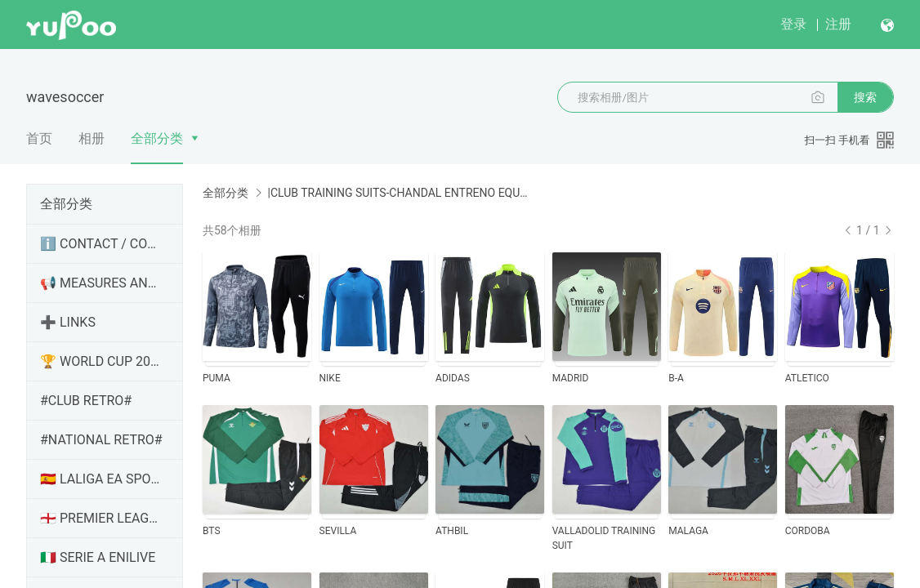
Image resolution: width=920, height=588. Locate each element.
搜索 (865, 97)
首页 (39, 138)
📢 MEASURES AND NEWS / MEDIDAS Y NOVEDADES (101, 283)
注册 (838, 24)
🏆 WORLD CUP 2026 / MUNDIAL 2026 (101, 361)
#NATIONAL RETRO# (101, 440)
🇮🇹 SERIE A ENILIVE (98, 557)
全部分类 (157, 138)
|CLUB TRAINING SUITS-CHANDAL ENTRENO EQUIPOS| (397, 193)
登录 (793, 24)
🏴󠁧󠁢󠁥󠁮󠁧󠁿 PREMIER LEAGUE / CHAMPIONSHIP (101, 518)
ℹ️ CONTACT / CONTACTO (101, 244)
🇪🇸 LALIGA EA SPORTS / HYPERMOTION (101, 479)
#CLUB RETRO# (86, 401)
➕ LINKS (68, 322)
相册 (92, 138)
